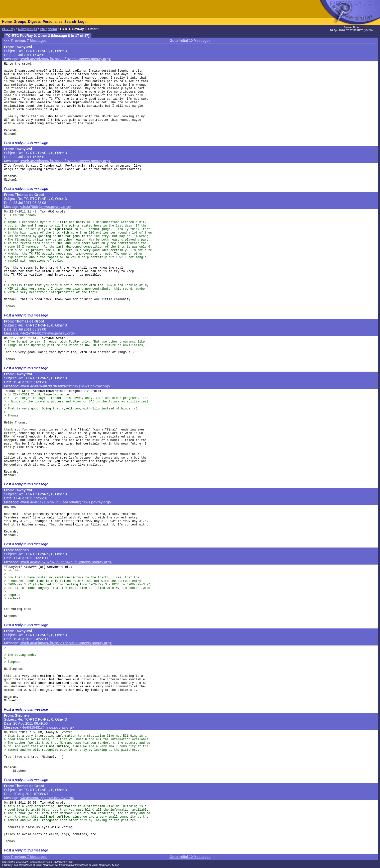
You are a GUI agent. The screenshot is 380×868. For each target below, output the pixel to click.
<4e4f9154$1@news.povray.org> (47, 727)
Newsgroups (28, 29)
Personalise (52, 22)
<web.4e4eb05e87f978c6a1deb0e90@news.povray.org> (66, 643)
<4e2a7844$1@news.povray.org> (48, 333)
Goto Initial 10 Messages (190, 41)
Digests (34, 22)
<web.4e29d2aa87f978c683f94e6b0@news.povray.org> (66, 59)
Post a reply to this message (26, 143)
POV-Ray (9, 29)
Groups (20, 22)
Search (70, 22)
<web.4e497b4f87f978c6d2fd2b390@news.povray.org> (65, 386)
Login (83, 22)
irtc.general (48, 29)
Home (7, 22)
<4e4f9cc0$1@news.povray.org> (47, 798)
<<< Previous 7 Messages (25, 41)
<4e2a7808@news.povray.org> (46, 207)
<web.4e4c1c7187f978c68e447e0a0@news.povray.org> (66, 502)
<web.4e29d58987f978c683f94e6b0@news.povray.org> (66, 161)
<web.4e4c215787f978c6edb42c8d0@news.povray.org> (66, 562)
